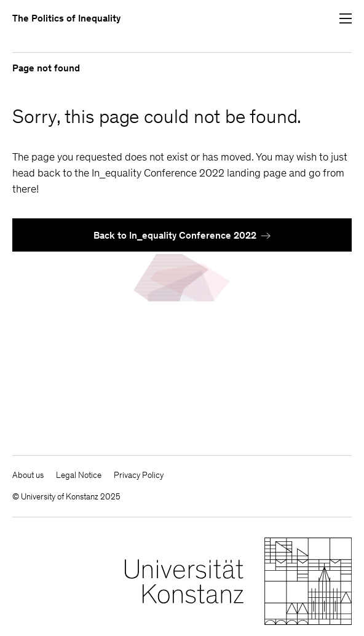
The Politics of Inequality (66, 18)
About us (28, 475)
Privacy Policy (139, 475)
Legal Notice (79, 475)
